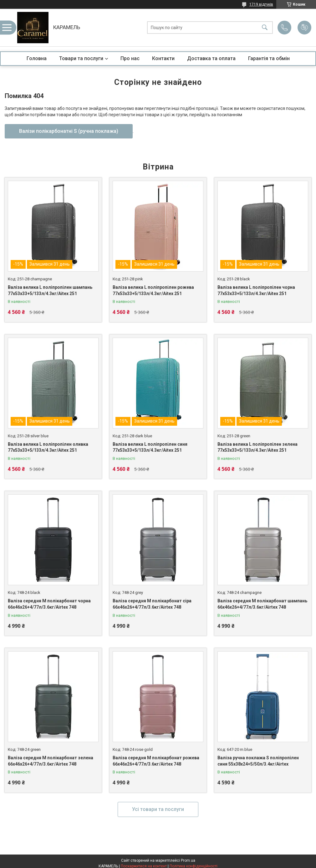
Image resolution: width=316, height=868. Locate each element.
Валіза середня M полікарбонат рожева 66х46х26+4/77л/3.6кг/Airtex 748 (156, 761)
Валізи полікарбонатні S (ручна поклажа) (69, 131)
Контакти (163, 58)
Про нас (130, 58)
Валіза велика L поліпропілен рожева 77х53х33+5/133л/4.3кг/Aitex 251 (153, 290)
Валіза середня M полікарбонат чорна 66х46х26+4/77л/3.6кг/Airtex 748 (49, 604)
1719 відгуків (261, 4)
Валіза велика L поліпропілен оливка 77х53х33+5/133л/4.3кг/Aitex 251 (48, 447)
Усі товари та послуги (158, 809)
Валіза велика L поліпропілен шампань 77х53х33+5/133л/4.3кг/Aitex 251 (50, 290)
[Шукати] (265, 28)
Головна (37, 58)
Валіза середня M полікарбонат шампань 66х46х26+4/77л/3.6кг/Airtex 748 (262, 604)
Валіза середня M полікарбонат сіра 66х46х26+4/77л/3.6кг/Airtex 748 (152, 604)
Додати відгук (304, 28)
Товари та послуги (81, 58)
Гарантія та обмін (269, 58)
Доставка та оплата (211, 58)
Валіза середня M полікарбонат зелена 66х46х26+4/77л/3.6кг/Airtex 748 (51, 761)
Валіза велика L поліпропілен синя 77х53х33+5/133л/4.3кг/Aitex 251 (150, 447)
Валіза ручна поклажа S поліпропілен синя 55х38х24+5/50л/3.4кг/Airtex (258, 761)
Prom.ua (188, 860)
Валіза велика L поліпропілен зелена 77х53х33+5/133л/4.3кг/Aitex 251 (257, 447)
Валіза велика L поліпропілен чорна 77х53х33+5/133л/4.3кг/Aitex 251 (256, 290)
